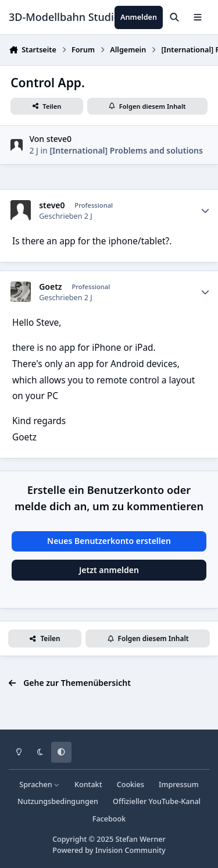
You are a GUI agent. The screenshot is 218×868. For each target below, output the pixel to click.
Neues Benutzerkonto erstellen (109, 541)
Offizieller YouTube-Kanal (157, 801)
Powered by (109, 850)
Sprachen (40, 785)
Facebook (109, 819)
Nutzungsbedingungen (58, 801)
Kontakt (88, 785)
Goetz (50, 287)
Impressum (179, 785)
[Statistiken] (205, 211)
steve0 (59, 139)
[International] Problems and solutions (126, 150)
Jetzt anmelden (109, 570)
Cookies (131, 785)
